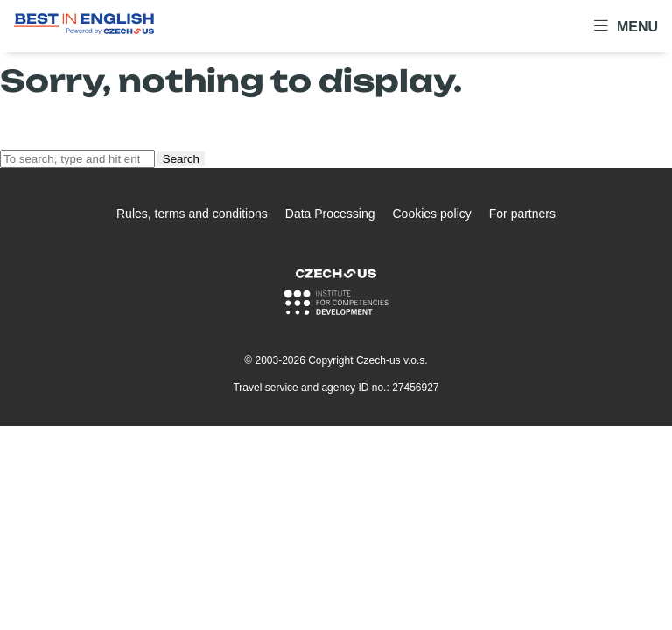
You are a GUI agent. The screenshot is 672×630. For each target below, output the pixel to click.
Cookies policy (431, 213)
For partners (522, 213)
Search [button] (181, 159)
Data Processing (330, 213)
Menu (626, 26)
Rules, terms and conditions (192, 213)
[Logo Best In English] (84, 27)
